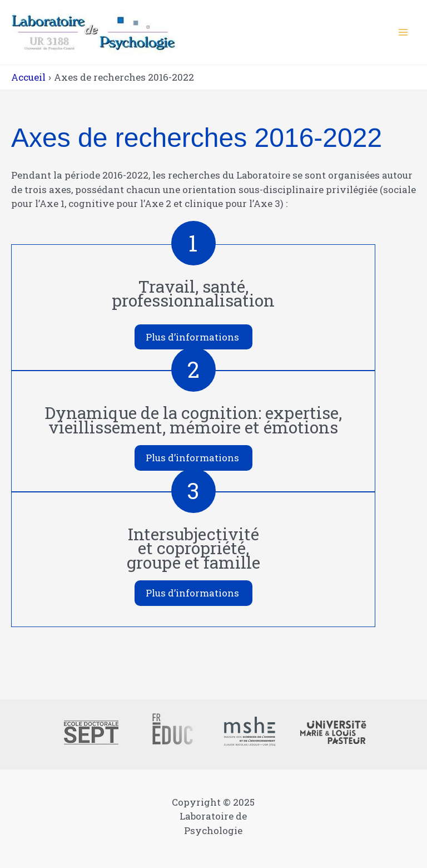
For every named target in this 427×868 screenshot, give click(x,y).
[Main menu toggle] (404, 32)
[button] (193, 337)
